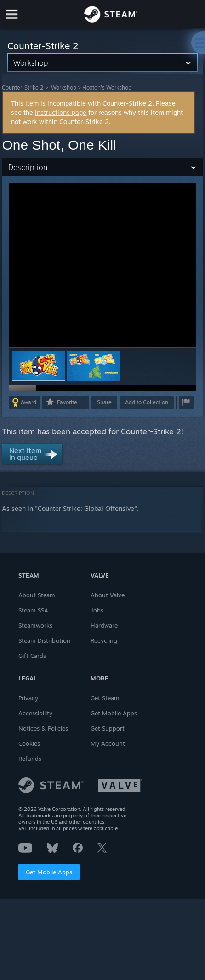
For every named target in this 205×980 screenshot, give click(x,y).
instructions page (61, 112)
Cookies (29, 743)
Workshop (64, 88)
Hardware (104, 625)
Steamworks (35, 625)
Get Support (108, 728)
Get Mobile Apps (49, 872)
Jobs (97, 610)
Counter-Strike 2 (23, 88)
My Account (108, 743)
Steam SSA (33, 610)
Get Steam (105, 698)
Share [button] (104, 402)
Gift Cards (32, 656)
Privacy (28, 698)
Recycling (104, 640)
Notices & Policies (43, 728)
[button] (93, 366)
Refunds (30, 759)
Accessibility (35, 713)
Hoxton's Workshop (107, 88)
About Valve (108, 595)
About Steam (37, 595)
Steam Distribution (44, 640)
